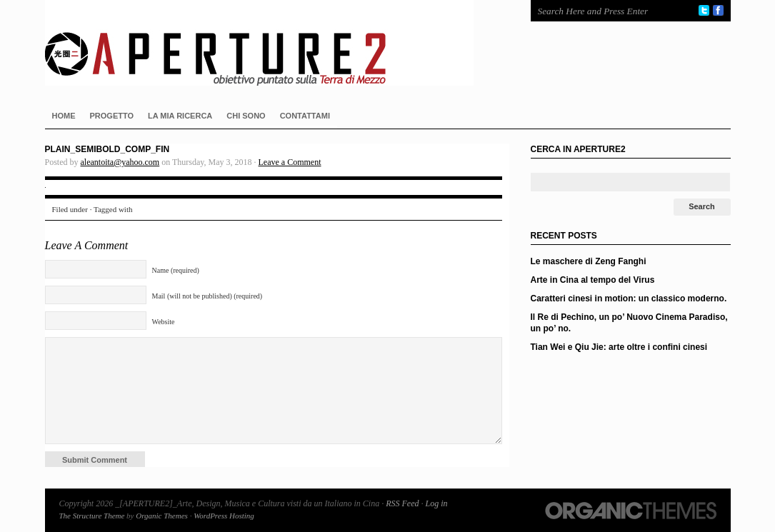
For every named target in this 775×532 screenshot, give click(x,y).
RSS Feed (402, 503)
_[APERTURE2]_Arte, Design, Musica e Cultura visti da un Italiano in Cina (274, 43)
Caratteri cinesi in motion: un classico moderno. (629, 298)
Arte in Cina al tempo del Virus (593, 280)
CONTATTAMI (305, 116)
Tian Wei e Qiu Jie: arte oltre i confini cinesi (619, 347)
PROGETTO (112, 116)
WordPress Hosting (224, 516)
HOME (64, 116)
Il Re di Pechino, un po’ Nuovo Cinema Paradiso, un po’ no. (629, 323)
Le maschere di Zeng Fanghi (589, 261)
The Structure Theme (92, 516)
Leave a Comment (290, 162)
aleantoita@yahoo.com (120, 162)
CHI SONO (246, 116)
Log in (436, 503)
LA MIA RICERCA (180, 116)
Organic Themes (162, 516)
